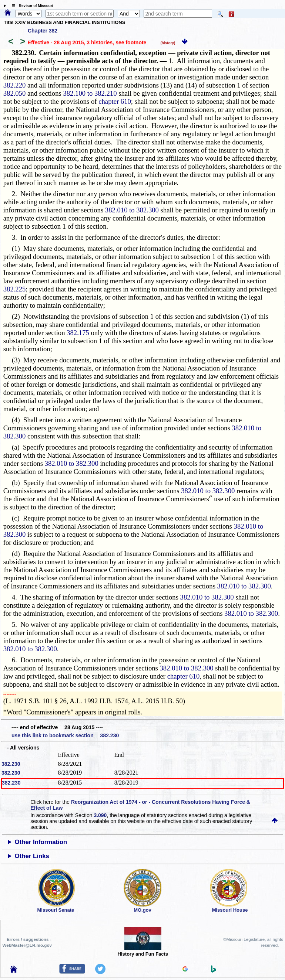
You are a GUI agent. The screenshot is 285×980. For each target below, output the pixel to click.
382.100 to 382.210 (90, 93)
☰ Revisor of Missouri (31, 6)
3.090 (100, 815)
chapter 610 (115, 101)
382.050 (15, 93)
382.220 (15, 85)
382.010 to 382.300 (132, 210)
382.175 (78, 333)
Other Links (32, 856)
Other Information (41, 842)
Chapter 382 (43, 31)
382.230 (11, 764)
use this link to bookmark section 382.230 (65, 735)
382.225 (15, 289)
